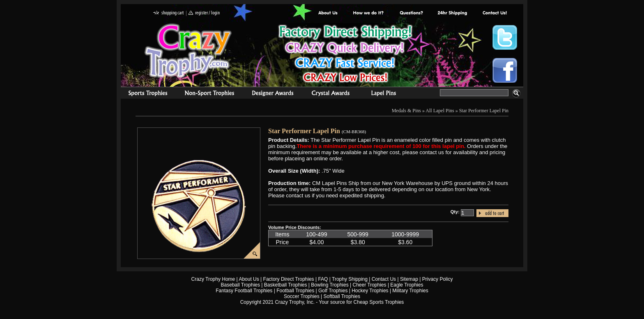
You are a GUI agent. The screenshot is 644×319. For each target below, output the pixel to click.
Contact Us (384, 279)
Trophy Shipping (350, 279)
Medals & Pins (385, 94)
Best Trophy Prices (345, 55)
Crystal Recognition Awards (330, 94)
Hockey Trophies (370, 291)
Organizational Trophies (209, 94)
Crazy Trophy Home (213, 279)
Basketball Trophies (286, 285)
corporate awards (273, 94)
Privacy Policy (438, 279)
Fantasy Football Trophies (244, 291)
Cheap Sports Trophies (379, 302)
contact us (494, 13)
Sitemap (409, 279)
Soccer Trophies (302, 296)
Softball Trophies (342, 296)
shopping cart (169, 13)
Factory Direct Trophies (369, 13)
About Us (328, 13)
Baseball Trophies (240, 285)
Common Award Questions (411, 13)
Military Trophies (410, 291)
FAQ (323, 279)
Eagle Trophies (407, 285)
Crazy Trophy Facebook (505, 70)
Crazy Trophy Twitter (505, 37)
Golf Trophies (333, 291)
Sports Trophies (144, 94)
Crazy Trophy (189, 51)
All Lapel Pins (440, 111)
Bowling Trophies (330, 285)
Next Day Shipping (452, 13)
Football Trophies (295, 291)
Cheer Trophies (370, 285)
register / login (204, 13)
